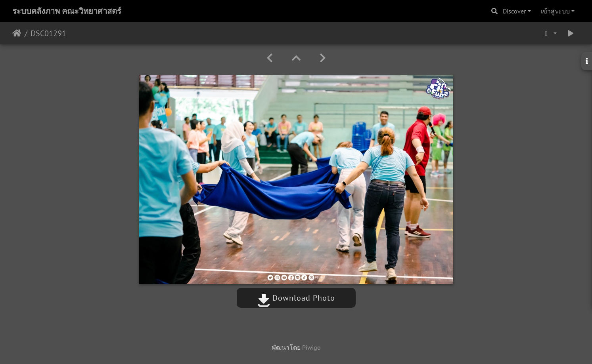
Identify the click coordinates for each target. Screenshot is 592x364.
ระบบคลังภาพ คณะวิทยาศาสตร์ (67, 11)
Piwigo (311, 347)
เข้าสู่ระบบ (555, 11)
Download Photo (296, 298)
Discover (514, 11)
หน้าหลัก (17, 33)
